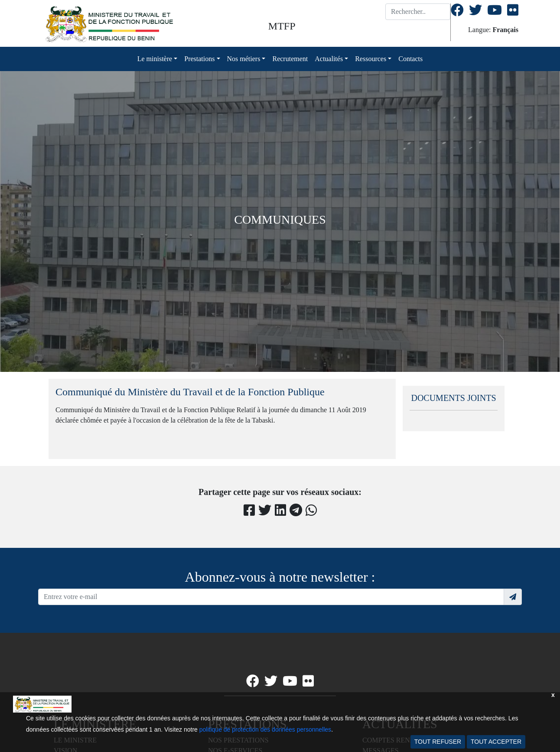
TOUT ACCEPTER (496, 742)
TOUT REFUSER (438, 742)
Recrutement (290, 59)
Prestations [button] (199, 59)
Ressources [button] (371, 59)
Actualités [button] (329, 59)
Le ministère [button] (155, 59)
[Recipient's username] (271, 597)
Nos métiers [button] (244, 59)
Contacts (410, 59)
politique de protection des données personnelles (265, 729)
